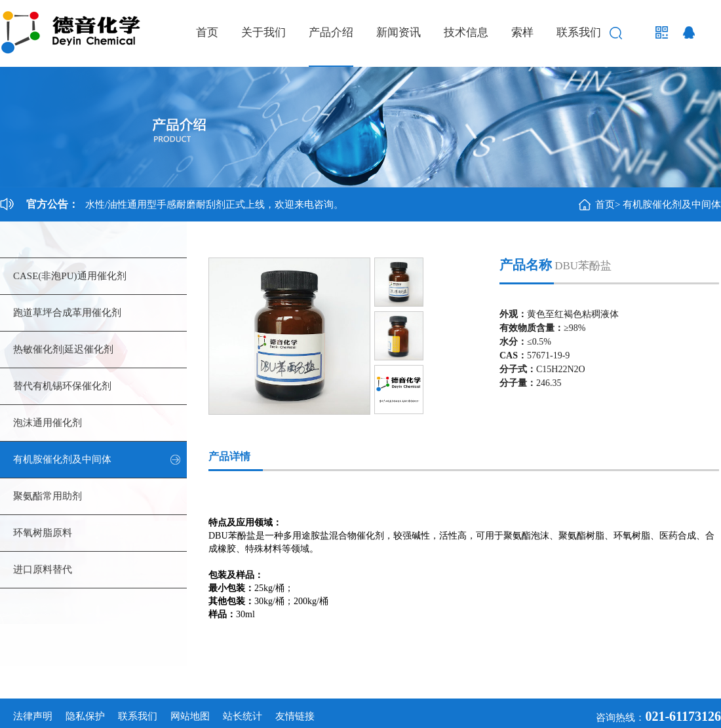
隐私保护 (85, 716)
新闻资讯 (399, 32)
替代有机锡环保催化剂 (62, 386)
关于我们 (263, 32)
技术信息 (466, 32)
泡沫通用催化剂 (48, 423)
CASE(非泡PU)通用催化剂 (70, 276)
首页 (207, 32)
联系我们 (579, 32)
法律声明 (33, 716)
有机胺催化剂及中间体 (672, 204)
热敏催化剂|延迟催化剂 (63, 349)
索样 (522, 32)
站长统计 (243, 716)
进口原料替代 (43, 569)
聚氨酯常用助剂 (48, 496)
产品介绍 (331, 32)
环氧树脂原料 (43, 533)
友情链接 (295, 716)
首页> (608, 204)
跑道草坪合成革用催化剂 (67, 313)
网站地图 (190, 716)
